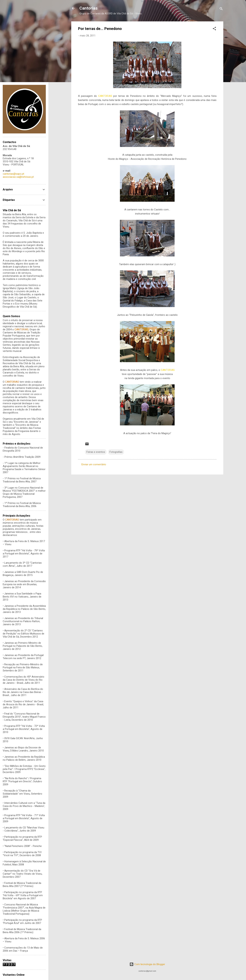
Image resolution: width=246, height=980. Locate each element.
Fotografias (116, 452)
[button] (214, 29)
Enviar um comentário (94, 464)
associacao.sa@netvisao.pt (18, 177)
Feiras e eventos (96, 452)
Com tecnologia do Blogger (147, 964)
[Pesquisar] (221, 9)
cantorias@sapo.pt (13, 174)
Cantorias (88, 8)
